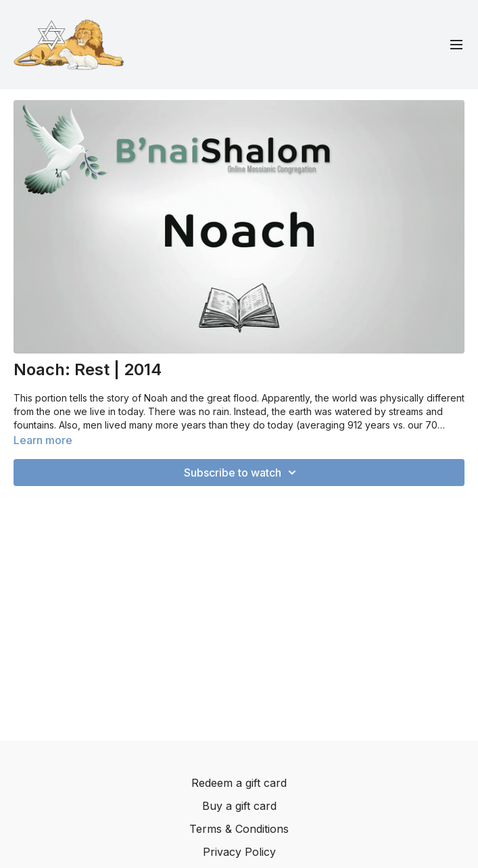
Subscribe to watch (242, 473)
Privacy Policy (239, 852)
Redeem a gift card (239, 783)
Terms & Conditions (239, 829)
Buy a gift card (239, 806)
